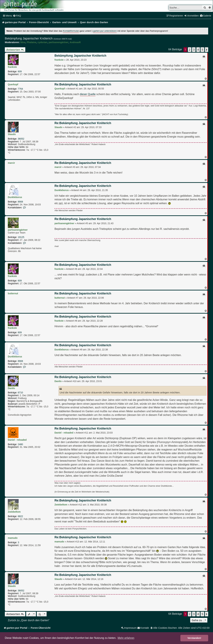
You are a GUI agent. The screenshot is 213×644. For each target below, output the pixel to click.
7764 (20, 89)
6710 (20, 393)
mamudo (13, 538)
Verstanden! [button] (194, 638)
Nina (23, 42)
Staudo (12, 134)
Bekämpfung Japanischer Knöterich (29, 38)
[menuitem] (17, 16)
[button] (207, 50)
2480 (20, 444)
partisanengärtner (58, 42)
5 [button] (202, 50)
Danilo (11, 388)
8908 (20, 202)
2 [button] (190, 50)
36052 (21, 139)
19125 (21, 237)
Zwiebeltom (14, 512)
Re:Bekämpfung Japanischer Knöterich (83, 84)
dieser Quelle (88, 94)
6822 (20, 516)
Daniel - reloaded (17, 440)
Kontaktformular (71, 31)
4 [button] (198, 50)
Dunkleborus (15, 197)
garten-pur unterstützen (105, 31)
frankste (12, 67)
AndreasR (75, 42)
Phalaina (31, 42)
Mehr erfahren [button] (126, 638)
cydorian (42, 42)
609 (20, 71)
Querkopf (13, 84)
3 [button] (194, 50)
